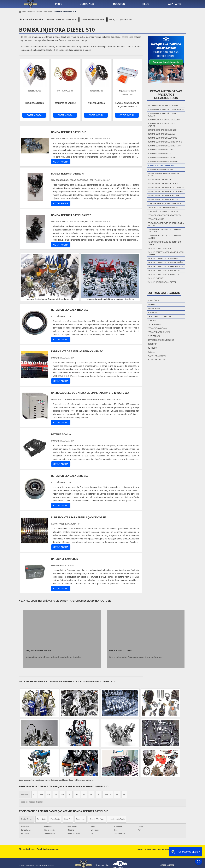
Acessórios (153, 301)
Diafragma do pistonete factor (121, 19)
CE (98, 794)
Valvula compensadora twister (93, 19)
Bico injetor (154, 309)
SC (70, 794)
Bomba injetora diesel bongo (162, 130)
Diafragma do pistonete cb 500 (163, 184)
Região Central (27, 819)
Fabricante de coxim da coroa (163, 207)
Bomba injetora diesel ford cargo (165, 142)
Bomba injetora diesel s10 (161, 166)
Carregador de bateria (159, 316)
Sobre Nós (150, 849)
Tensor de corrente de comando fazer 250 (164, 231)
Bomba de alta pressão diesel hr (164, 120)
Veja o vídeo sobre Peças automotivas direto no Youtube (53, 657)
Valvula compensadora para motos (165, 266)
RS (77, 794)
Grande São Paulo (97, 819)
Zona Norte (41, 819)
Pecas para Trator (157, 360)
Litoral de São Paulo (117, 819)
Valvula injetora (156, 278)
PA (124, 794)
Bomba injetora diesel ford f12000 (165, 146)
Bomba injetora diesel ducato (162, 138)
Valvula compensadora (159, 248)
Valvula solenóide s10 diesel (162, 282)
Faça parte (174, 4)
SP (56, 794)
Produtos (118, 4)
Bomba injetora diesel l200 (161, 154)
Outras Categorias (164, 293)
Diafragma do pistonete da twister (165, 192)
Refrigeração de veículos (161, 340)
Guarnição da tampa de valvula (163, 211)
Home (140, 849)
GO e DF (107, 794)
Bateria (151, 305)
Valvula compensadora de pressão (165, 262)
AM (117, 794)
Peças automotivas (157, 328)
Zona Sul (68, 819)
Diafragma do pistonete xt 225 (163, 199)
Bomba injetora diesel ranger (163, 162)
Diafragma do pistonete (160, 180)
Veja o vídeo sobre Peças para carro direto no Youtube (136, 657)
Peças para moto (156, 219)
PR (63, 794)
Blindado (152, 312)
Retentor (152, 344)
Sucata (151, 352)
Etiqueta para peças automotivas (164, 203)
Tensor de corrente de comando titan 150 (164, 243)
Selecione (25, 794)
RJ (34, 794)
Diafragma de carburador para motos (163, 175)
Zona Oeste (55, 819)
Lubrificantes (155, 324)
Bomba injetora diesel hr (160, 150)
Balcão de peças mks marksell (163, 106)
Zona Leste (81, 819)
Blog (146, 4)
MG (41, 794)
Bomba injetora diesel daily (161, 134)
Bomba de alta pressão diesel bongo (166, 110)
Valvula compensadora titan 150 (164, 270)
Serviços (152, 348)
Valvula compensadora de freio (164, 259)
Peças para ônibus (157, 356)
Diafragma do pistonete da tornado (166, 188)
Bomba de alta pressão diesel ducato (162, 115)
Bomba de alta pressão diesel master (162, 125)
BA (91, 794)
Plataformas (154, 336)
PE (84, 794)
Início (59, 4)
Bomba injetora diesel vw (160, 170)
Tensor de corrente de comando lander (62, 19)
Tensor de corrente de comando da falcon (166, 224)
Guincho (152, 320)
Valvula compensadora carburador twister (166, 253)
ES (49, 794)
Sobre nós (87, 4)
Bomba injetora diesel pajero (162, 158)
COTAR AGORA (34, 115)
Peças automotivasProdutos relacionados (166, 95)
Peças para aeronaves (159, 332)
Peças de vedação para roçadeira (165, 215)
